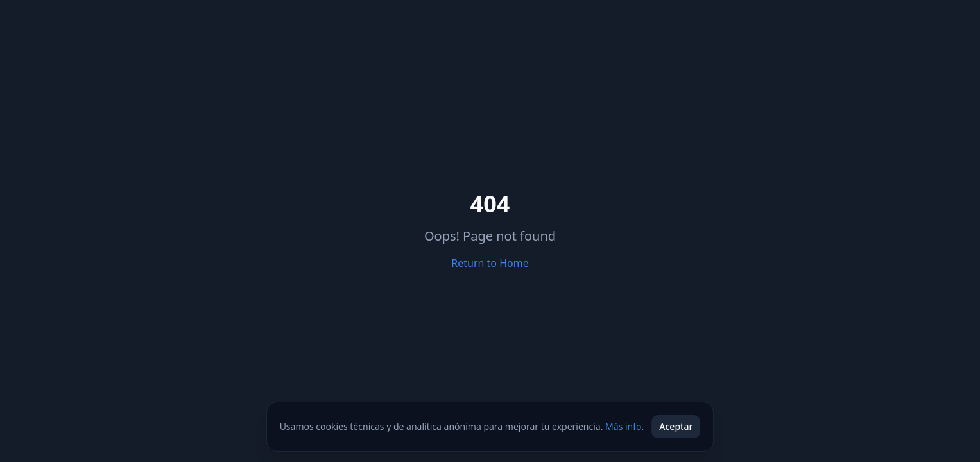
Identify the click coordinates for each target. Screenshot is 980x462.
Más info (623, 426)
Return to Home (490, 263)
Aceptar (676, 426)
